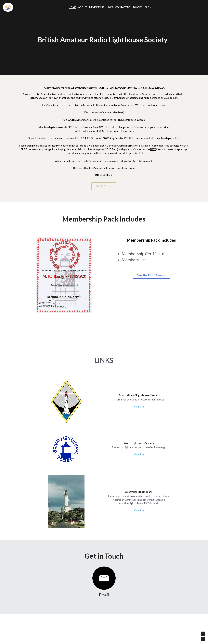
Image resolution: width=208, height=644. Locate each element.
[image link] (63, 402)
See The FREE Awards (155, 276)
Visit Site (136, 407)
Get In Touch (104, 186)
